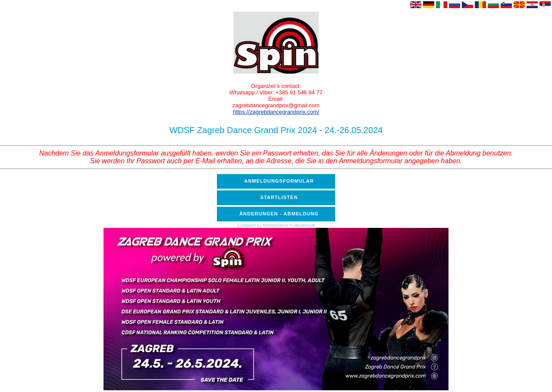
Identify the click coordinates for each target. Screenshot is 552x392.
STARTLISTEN (279, 197)
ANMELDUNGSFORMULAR (279, 181)
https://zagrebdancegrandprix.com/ (276, 112)
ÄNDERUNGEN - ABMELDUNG (279, 214)
